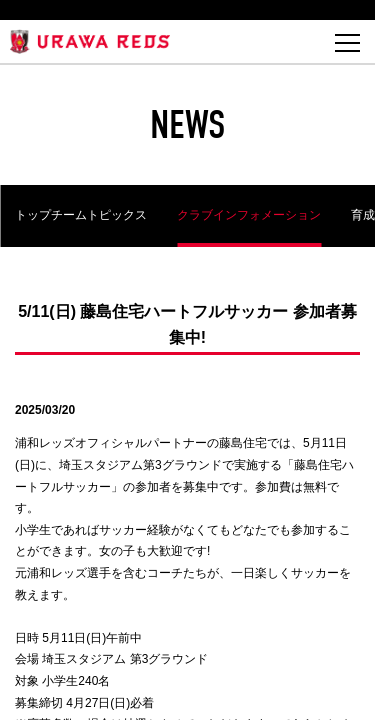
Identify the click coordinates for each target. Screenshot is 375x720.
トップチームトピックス (81, 215)
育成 (363, 215)
